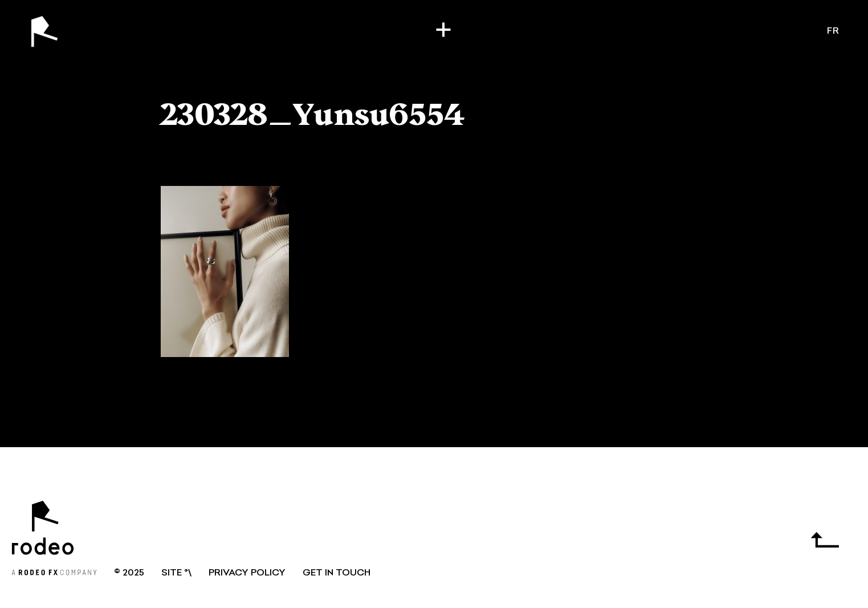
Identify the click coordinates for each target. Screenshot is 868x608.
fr (833, 31)
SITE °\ (176, 573)
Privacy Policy (247, 573)
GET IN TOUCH (337, 573)
